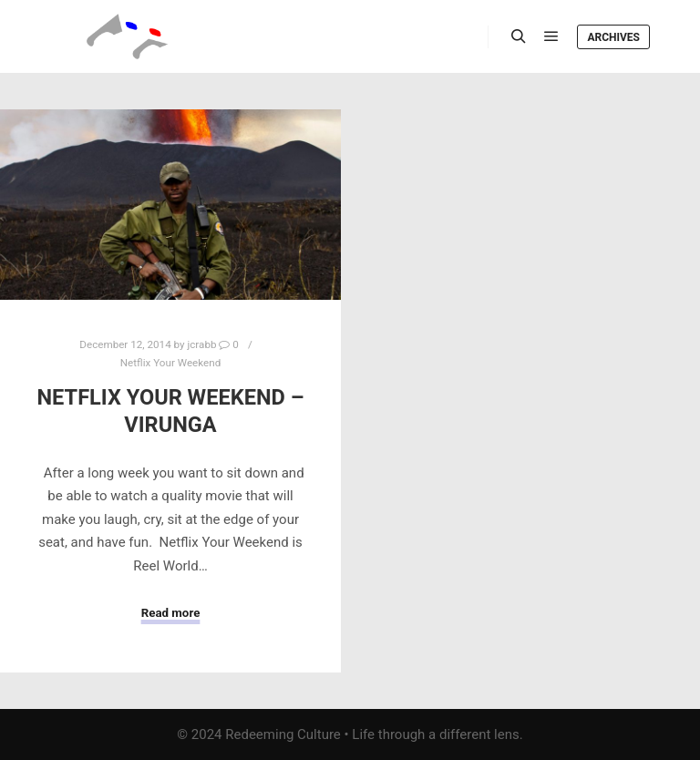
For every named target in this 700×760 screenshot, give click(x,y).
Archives (613, 37)
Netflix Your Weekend (171, 363)
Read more (171, 613)
